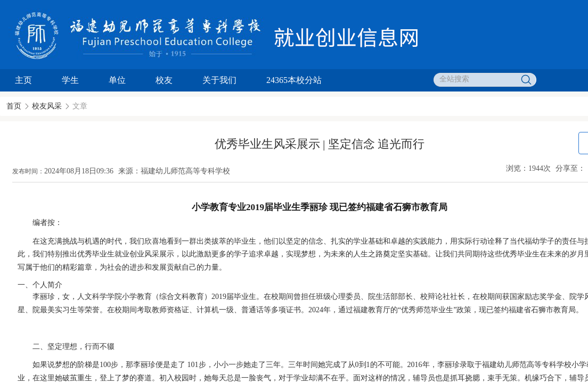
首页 (14, 106)
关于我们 (219, 80)
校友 (164, 80)
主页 (23, 80)
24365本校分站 (294, 80)
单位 (117, 80)
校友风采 (47, 106)
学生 (70, 80)
